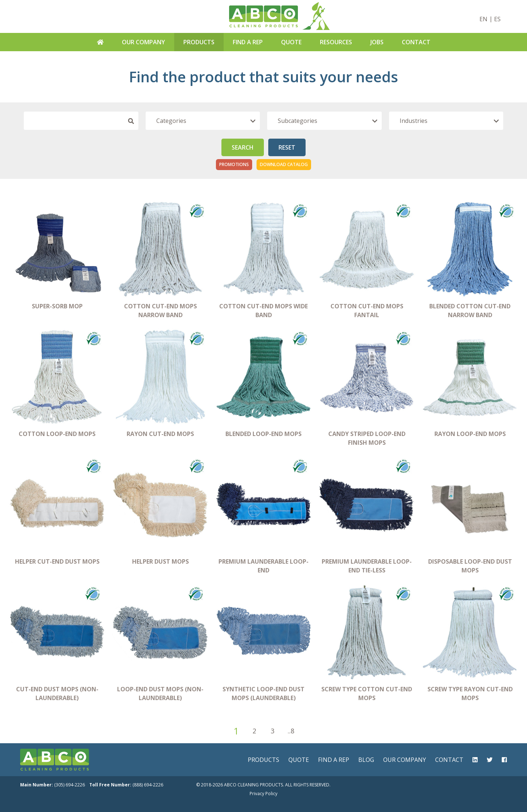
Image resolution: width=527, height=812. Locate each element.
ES (497, 19)
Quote (291, 42)
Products (199, 42)
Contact (416, 42)
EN (483, 19)
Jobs (377, 42)
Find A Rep (248, 42)
